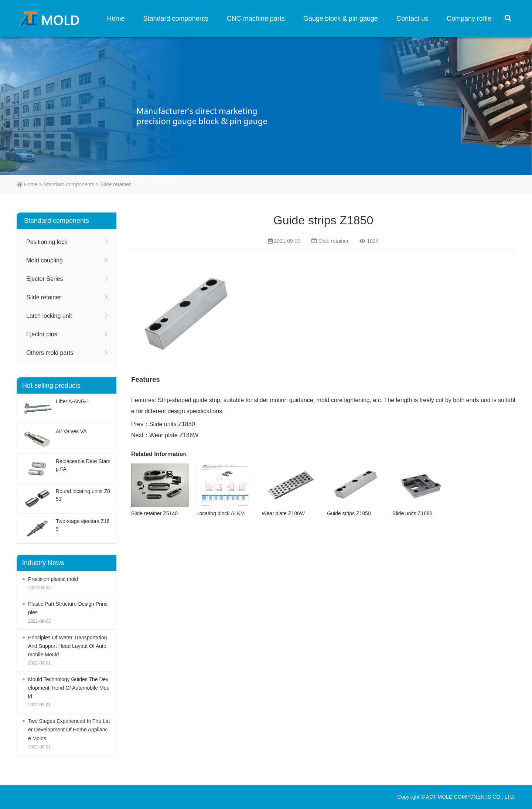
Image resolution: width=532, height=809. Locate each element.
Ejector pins (42, 334)
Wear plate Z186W (174, 435)
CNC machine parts (256, 18)
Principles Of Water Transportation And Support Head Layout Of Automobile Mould (67, 646)
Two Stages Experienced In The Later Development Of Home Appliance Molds (69, 730)
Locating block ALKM (221, 513)
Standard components (176, 18)
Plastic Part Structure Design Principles (68, 608)
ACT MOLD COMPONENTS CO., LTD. (52, 18)
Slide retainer (115, 184)
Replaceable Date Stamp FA (83, 465)
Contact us (412, 18)
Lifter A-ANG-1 (73, 401)
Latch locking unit (49, 316)
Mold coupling (45, 260)
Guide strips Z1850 (349, 513)
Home (116, 18)
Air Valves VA (71, 431)
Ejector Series (45, 279)
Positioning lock (47, 242)
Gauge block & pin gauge (341, 18)
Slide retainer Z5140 (154, 513)
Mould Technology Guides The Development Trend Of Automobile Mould (69, 688)
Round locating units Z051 (83, 495)
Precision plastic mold (53, 579)
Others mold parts (50, 353)
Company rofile (469, 18)
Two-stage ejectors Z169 (83, 525)
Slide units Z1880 (172, 424)
